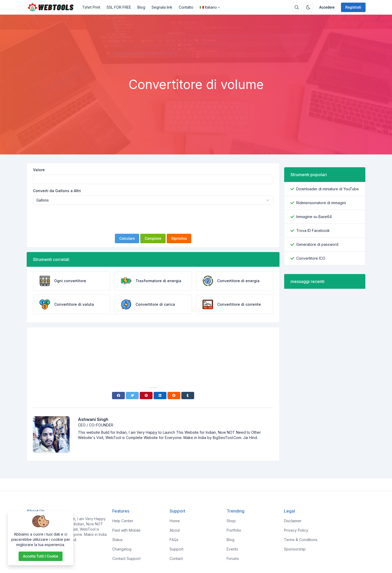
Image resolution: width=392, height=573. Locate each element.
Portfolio (234, 530)
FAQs (174, 540)
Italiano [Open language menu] (208, 7)
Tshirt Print (91, 7)
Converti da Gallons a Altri (57, 191)
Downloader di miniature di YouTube (327, 189)
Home (175, 521)
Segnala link (162, 7)
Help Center (123, 521)
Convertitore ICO (311, 258)
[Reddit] (174, 396)
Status (117, 540)
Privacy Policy (296, 530)
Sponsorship (295, 549)
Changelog (122, 549)
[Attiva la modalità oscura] (308, 7)
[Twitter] (132, 396)
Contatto (186, 7)
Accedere (327, 7)
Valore (39, 170)
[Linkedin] (160, 396)
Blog (141, 7)
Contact (176, 558)
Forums (233, 558)
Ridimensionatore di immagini (321, 203)
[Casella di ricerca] (297, 7)
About (175, 530)
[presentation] (153, 219)
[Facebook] (118, 396)
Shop (231, 521)
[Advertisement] (196, 63)
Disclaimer (293, 521)
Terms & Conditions (301, 540)
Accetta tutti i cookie (41, 556)
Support (177, 549)
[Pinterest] (146, 396)
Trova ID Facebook (313, 230)
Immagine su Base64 (314, 217)
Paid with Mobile (126, 530)
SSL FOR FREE (119, 7)
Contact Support (126, 558)
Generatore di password (317, 244)
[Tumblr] (188, 396)
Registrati (353, 7)
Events (232, 549)
